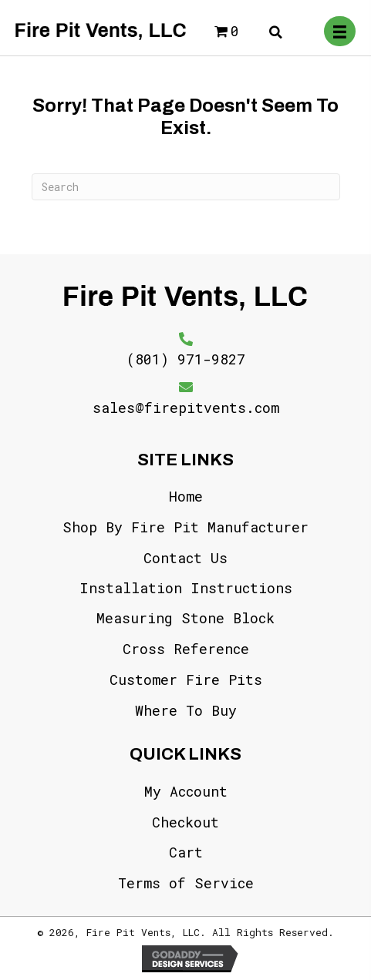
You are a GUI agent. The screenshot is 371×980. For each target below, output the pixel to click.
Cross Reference (186, 649)
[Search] (186, 187)
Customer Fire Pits (186, 680)
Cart (186, 852)
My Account (186, 791)
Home (186, 496)
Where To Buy (186, 710)
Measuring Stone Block (185, 618)
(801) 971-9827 (186, 359)
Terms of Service (186, 883)
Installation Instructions (186, 588)
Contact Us (185, 558)
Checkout (185, 822)
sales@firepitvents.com (186, 408)
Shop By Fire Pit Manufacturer (185, 527)
